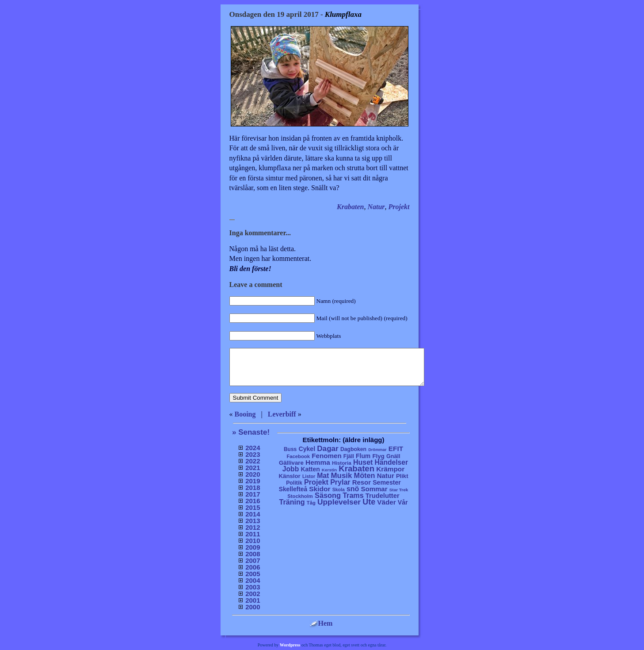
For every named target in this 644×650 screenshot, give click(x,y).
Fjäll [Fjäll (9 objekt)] (349, 456)
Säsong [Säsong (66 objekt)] (328, 495)
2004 (253, 580)
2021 (253, 468)
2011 (253, 534)
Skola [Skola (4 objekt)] (339, 490)
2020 (253, 474)
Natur (376, 207)
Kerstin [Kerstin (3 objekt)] (329, 470)
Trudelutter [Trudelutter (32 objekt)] (383, 496)
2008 (253, 554)
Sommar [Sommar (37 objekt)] (374, 489)
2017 (253, 494)
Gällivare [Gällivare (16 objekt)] (291, 463)
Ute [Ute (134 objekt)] (369, 502)
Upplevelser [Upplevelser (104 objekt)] (339, 502)
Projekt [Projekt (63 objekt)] (316, 482)
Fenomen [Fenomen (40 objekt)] (327, 456)
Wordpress (290, 645)
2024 (253, 448)
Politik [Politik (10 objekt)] (294, 483)
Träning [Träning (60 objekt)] (292, 502)
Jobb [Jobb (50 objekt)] (291, 469)
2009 (253, 547)
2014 (253, 514)
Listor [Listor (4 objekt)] (309, 476)
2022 (253, 461)
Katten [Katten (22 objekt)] (310, 469)
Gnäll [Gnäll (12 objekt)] (393, 456)
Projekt (399, 207)
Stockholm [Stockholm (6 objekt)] (300, 496)
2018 (253, 487)
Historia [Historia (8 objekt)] (342, 463)
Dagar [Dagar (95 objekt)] (328, 449)
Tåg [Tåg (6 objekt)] (311, 503)
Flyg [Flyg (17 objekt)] (378, 456)
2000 (253, 607)
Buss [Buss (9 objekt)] (290, 449)
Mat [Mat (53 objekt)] (323, 476)
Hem (321, 623)
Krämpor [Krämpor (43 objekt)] (390, 469)
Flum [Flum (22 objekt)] (363, 456)
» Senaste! (251, 432)
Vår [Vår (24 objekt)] (403, 502)
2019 (253, 481)
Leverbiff (282, 414)
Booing (245, 414)
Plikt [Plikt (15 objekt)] (402, 476)
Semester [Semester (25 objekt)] (387, 482)
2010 (253, 541)
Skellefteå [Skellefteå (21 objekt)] (293, 489)
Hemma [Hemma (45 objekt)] (318, 462)
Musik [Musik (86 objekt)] (342, 476)
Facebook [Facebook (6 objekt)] (298, 456)
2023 (253, 454)
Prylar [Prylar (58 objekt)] (340, 482)
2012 (253, 527)
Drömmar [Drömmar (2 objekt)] (377, 450)
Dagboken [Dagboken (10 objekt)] (353, 449)
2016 (253, 501)
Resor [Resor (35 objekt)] (362, 482)
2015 (253, 507)
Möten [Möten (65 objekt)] (365, 475)
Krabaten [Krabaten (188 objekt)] (356, 468)
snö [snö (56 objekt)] (353, 489)
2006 (253, 567)
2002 (253, 594)
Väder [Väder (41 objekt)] (386, 502)
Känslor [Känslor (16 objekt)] (290, 476)
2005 (253, 574)
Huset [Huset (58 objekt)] (363, 462)
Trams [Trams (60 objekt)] (353, 495)
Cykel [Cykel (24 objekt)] (307, 449)
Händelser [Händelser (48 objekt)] (391, 462)
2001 (253, 600)
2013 (253, 521)
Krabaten (350, 207)
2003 (253, 587)
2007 (253, 560)
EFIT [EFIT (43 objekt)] (396, 449)
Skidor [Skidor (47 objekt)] (320, 489)
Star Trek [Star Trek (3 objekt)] (399, 490)
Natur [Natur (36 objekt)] (386, 476)
